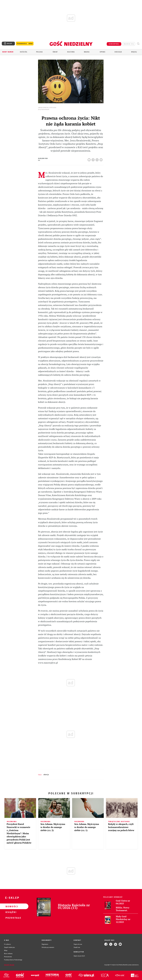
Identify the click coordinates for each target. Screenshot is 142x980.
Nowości (11, 906)
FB (94, 159)
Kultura (71, 52)
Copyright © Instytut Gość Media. (114, 965)
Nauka (87, 52)
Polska (39, 52)
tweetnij (98, 159)
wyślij (102, 159)
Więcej (134, 52)
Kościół (24, 52)
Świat (55, 52)
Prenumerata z (25, 44)
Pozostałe (11, 918)
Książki (11, 912)
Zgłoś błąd (9, 965)
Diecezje (118, 52)
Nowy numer (8, 52)
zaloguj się (129, 44)
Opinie (103, 52)
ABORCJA (46, 775)
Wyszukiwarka (138, 44)
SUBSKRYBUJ (114, 44)
